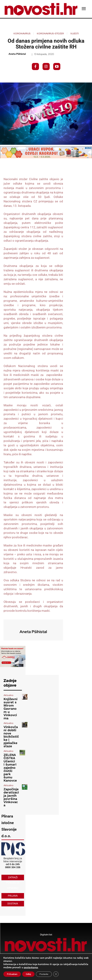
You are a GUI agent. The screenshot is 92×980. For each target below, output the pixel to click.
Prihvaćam (12, 974)
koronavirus (22, 34)
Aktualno (8, 695)
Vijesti (74, 34)
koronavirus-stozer (50, 34)
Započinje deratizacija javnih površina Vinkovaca (11, 797)
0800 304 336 (13, 867)
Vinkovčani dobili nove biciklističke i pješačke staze (11, 736)
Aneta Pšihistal (17, 54)
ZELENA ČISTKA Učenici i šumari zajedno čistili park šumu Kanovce (10, 768)
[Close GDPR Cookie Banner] (56, 974)
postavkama (31, 968)
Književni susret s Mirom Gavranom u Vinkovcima (10, 709)
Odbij (28, 974)
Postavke (44, 974)
